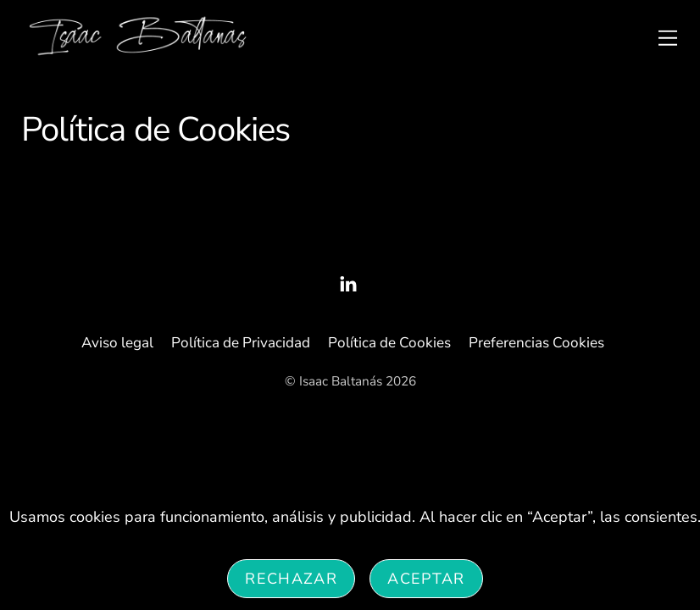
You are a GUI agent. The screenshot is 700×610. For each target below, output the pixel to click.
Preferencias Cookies (536, 343)
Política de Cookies (389, 343)
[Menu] (668, 37)
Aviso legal (117, 343)
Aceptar (426, 579)
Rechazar (291, 579)
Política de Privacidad (241, 343)
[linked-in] (348, 283)
